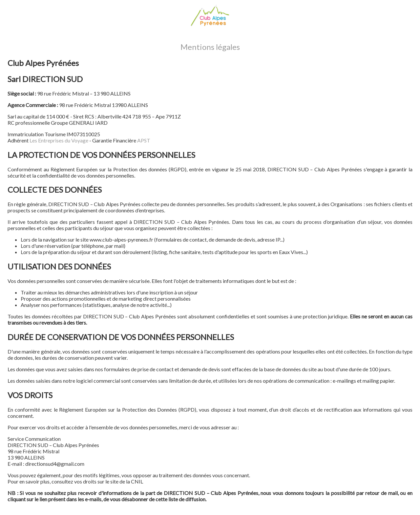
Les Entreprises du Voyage (59, 140)
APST (144, 140)
